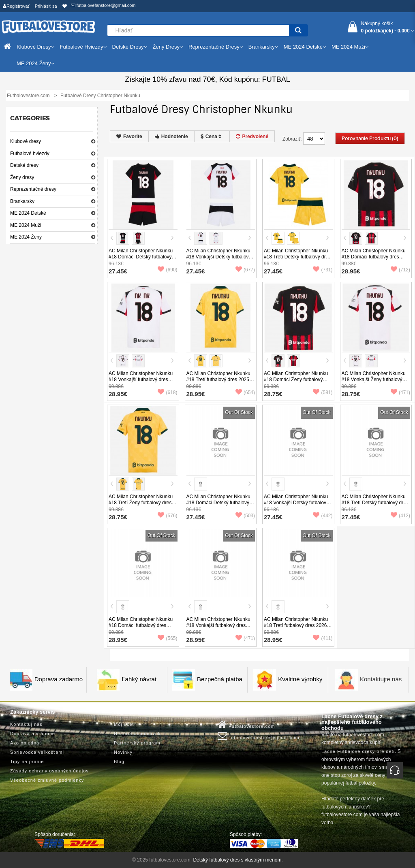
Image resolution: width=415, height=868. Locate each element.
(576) (167, 516)
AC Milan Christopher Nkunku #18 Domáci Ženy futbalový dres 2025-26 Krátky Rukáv (296, 380)
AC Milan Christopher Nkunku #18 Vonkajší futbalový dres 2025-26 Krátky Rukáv (141, 380)
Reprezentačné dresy (33, 189)
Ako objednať (26, 743)
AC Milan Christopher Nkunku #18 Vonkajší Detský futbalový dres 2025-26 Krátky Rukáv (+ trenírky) (219, 260)
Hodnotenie (171, 136)
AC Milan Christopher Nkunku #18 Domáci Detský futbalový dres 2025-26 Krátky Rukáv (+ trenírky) (141, 260)
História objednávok (137, 734)
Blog (119, 761)
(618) (167, 392)
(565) (167, 638)
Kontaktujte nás (381, 679)
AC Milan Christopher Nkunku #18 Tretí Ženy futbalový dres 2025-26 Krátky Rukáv (141, 503)
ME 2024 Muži (26, 225)
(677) (245, 270)
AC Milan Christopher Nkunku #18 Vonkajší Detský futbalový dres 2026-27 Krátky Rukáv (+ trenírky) (296, 506)
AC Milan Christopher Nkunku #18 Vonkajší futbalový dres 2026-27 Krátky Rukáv (218, 625)
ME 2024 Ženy (26, 237)
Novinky (123, 752)
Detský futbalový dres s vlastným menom (237, 860)
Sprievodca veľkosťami (37, 752)
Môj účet (124, 724)
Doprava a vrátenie (33, 734)
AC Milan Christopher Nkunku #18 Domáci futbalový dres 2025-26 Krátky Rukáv (374, 257)
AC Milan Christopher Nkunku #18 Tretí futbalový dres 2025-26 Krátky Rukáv (219, 380)
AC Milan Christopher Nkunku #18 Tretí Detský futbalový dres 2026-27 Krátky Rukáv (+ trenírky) (375, 506)
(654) (245, 392)
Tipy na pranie (27, 761)
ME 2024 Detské (28, 213)
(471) (400, 392)
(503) (245, 516)
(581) (323, 392)
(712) (400, 270)
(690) (167, 270)
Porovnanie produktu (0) (370, 139)
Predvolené (252, 136)
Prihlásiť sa (46, 6)
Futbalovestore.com (246, 725)
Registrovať (16, 6)
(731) (323, 270)
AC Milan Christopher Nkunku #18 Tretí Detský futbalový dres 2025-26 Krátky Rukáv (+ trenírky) (297, 260)
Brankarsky (22, 201)
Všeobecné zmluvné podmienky (47, 780)
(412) (400, 516)
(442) (323, 516)
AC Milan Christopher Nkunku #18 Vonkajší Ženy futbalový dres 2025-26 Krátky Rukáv (374, 380)
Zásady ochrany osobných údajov (49, 771)
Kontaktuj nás (26, 724)
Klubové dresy (26, 141)
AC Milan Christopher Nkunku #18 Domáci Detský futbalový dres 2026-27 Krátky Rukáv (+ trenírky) (219, 506)
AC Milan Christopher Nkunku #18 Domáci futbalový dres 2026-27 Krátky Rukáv (141, 625)
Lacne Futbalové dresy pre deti (358, 751)
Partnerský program (137, 743)
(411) (323, 638)
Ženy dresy (22, 177)
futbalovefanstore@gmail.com (103, 5)
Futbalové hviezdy (30, 154)
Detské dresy (24, 165)
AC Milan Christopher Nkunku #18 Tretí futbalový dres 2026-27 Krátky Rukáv (296, 625)
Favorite (129, 136)
